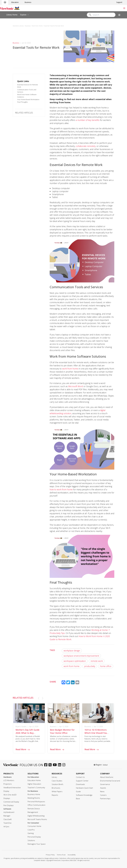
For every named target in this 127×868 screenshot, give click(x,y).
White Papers (57, 791)
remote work (97, 661)
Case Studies (57, 781)
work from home (70, 369)
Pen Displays (9, 805)
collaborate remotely (86, 146)
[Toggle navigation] (124, 8)
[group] (29, 731)
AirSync (6, 827)
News (102, 791)
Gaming (31, 833)
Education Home (34, 780)
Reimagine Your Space (37, 844)
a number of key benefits (88, 120)
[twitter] (51, 765)
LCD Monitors (9, 780)
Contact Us (80, 777)
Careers (103, 795)
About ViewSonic (107, 777)
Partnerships (105, 799)
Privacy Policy (50, 855)
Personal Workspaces (36, 802)
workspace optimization (75, 661)
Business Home (34, 794)
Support (119, 2)
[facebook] (46, 765)
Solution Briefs (57, 784)
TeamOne (7, 823)
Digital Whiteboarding (36, 816)
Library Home (12, 15)
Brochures (56, 788)
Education (15, 2)
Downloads (80, 784)
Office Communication (36, 805)
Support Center (82, 781)
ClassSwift (8, 819)
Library (54, 777)
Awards (103, 788)
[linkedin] (60, 765)
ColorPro (31, 830)
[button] (39, 698)
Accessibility (72, 855)
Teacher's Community (36, 788)
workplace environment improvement (81, 656)
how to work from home (61, 489)
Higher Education (34, 784)
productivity (90, 666)
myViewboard (9, 812)
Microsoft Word (76, 386)
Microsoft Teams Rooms (37, 819)
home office (106, 666)
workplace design (72, 651)
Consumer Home (34, 826)
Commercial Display (11, 802)
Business (28, 2)
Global (105, 765)
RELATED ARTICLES (24, 113)
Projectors (8, 784)
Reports (55, 795)
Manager (7, 816)
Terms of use (61, 855)
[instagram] (64, 765)
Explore (25, 15)
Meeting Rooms (34, 798)
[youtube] (55, 765)
